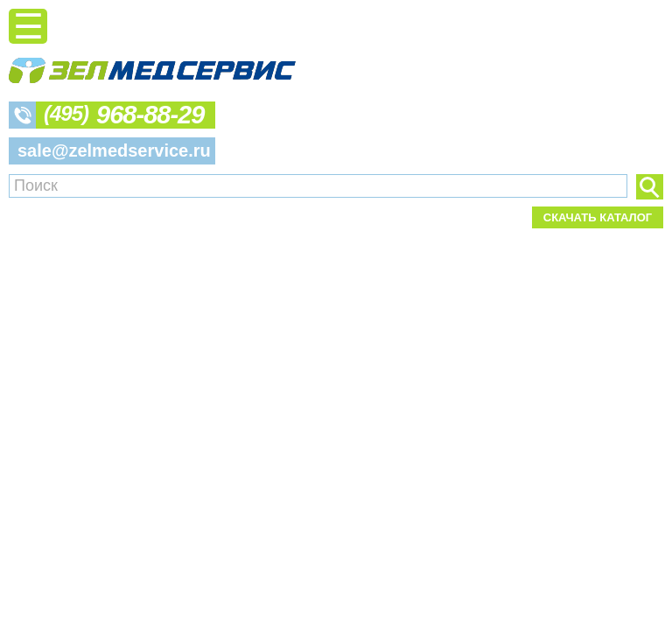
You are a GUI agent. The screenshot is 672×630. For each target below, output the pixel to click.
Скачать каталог (598, 217)
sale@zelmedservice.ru (114, 150)
